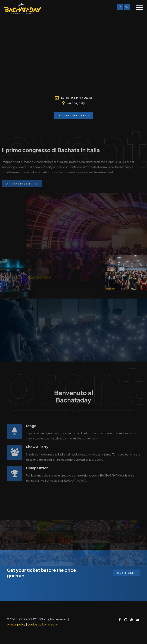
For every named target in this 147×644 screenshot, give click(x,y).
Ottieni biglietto (74, 115)
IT (120, 7)
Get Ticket (127, 573)
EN (127, 7)
